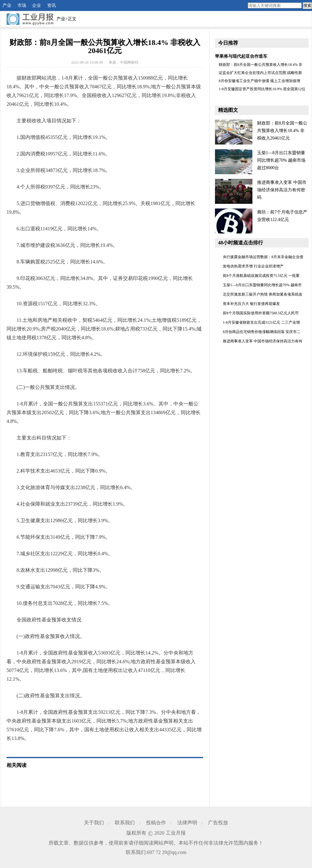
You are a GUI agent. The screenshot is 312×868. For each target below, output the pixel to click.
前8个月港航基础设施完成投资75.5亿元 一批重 (261, 276)
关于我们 (94, 823)
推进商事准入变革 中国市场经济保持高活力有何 (263, 341)
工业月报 (176, 833)
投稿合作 (156, 823)
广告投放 (218, 823)
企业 (37, 5)
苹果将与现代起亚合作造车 (241, 56)
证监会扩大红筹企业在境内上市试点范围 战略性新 (260, 73)
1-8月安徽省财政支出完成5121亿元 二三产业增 (261, 322)
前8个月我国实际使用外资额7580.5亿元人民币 (261, 313)
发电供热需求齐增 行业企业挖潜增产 (253, 266)
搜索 (307, 5)
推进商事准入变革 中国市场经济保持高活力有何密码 (282, 190)
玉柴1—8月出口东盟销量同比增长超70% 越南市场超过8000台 (281, 160)
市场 (22, 5)
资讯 (51, 5)
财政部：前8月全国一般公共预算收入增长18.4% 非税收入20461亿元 (282, 131)
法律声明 (187, 823)
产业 (7, 5)
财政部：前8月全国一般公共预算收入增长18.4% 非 (261, 65)
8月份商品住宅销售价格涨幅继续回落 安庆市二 (262, 332)
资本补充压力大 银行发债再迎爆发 (251, 304)
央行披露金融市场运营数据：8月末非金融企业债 (263, 257)
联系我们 (125, 823)
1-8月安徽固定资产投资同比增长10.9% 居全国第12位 (262, 89)
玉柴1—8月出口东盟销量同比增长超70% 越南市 (262, 285)
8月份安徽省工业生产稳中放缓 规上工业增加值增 (259, 81)
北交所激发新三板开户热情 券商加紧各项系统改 (263, 294)
